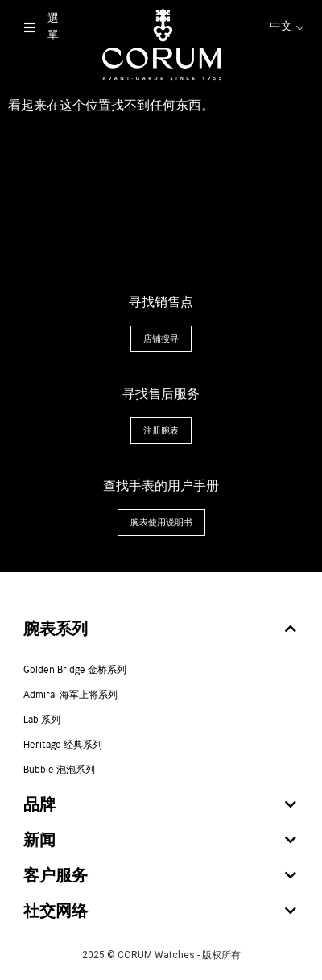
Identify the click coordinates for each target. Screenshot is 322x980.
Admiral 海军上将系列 (70, 696)
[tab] (161, 630)
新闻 (39, 841)
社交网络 (56, 912)
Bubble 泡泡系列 (59, 770)
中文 (288, 27)
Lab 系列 (42, 720)
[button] (161, 339)
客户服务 (56, 876)
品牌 (39, 806)
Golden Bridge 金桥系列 (75, 671)
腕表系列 (56, 630)
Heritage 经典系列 (63, 745)
